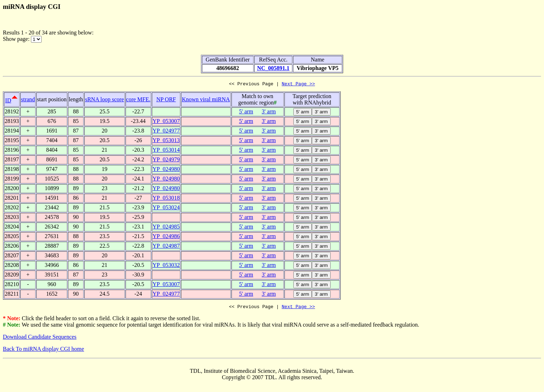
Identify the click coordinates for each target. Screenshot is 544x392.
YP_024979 (166, 160)
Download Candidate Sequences (40, 339)
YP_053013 (166, 141)
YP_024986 (166, 237)
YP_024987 (166, 247)
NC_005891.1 (273, 68)
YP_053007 (166, 122)
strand (28, 100)
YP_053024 (166, 208)
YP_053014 (166, 151)
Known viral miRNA (206, 100)
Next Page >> (298, 85)
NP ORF (166, 100)
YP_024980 (166, 170)
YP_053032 (166, 266)
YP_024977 (166, 132)
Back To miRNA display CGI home (43, 351)
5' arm (246, 112)
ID (8, 101)
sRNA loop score (104, 100)
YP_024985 (166, 228)
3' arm (269, 112)
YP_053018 (166, 199)
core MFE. (138, 100)
